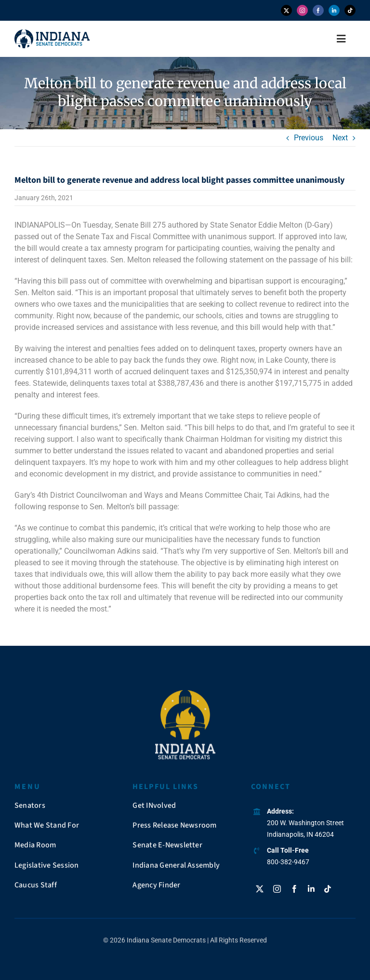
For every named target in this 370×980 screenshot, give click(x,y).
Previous (309, 138)
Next (340, 138)
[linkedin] (334, 10)
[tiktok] (350, 10)
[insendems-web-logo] (52, 33)
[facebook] (318, 10)
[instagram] (302, 10)
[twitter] (286, 10)
